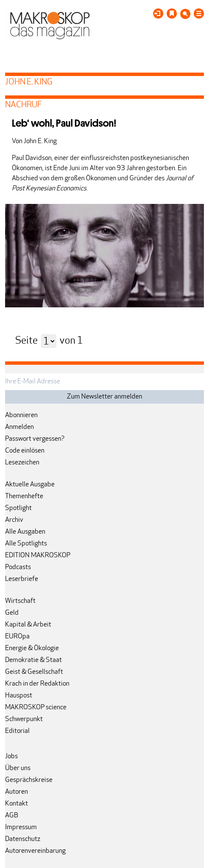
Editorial (17, 731)
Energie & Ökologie (32, 648)
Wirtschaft (20, 601)
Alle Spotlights (26, 544)
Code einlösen (25, 451)
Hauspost (19, 696)
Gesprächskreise (29, 780)
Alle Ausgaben (25, 532)
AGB (12, 816)
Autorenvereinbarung (35, 851)
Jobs (11, 757)
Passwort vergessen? (35, 439)
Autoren (16, 792)
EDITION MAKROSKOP (38, 556)
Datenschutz (23, 839)
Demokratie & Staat (33, 660)
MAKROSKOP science (36, 708)
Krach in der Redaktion (37, 684)
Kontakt (16, 804)
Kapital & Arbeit (28, 625)
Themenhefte (24, 496)
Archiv (14, 520)
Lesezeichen (22, 463)
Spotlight (18, 508)
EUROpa (17, 637)
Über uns (18, 768)
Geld (12, 613)
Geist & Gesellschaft (34, 672)
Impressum (21, 827)
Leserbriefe (22, 579)
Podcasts (18, 567)
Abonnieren (21, 415)
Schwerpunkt (24, 719)
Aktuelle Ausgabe (30, 485)
